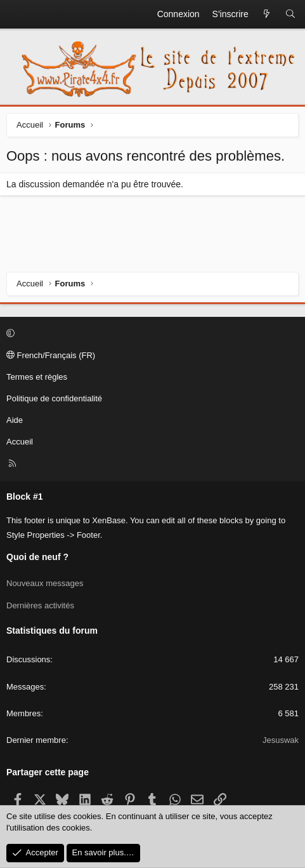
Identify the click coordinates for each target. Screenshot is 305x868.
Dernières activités (40, 605)
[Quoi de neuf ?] (267, 15)
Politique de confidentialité (54, 398)
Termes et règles (37, 377)
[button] (151, 334)
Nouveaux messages (45, 583)
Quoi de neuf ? (37, 557)
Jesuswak (281, 740)
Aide (15, 420)
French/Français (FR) (51, 355)
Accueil (20, 442)
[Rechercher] (290, 15)
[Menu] (16, 15)
